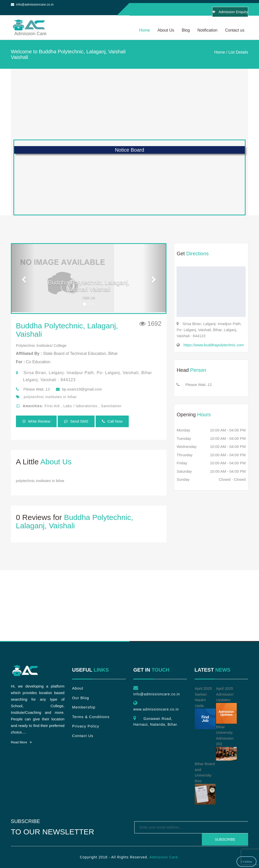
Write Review (36, 421)
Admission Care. (164, 857)
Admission (29, 23)
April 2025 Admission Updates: (226, 705)
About (78, 688)
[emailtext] (191, 827)
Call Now (112, 421)
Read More (21, 742)
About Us (166, 30)
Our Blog (81, 698)
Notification (208, 30)
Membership (84, 707)
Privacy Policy (86, 726)
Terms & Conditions (91, 717)
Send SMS (76, 421)
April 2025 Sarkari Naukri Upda (205, 708)
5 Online (246, 862)
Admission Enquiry (230, 12)
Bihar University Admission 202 (226, 743)
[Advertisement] (129, 104)
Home (145, 30)
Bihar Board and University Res (205, 783)
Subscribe (225, 839)
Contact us (235, 30)
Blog (186, 30)
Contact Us (83, 736)
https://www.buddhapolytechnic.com (214, 345)
